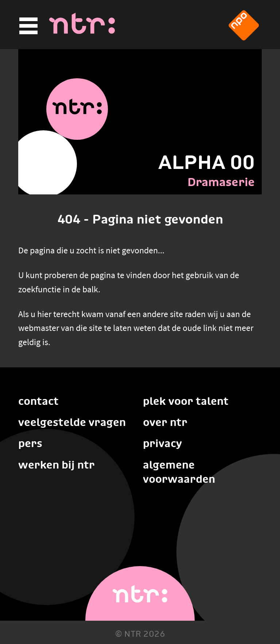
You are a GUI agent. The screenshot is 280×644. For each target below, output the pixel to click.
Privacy (162, 443)
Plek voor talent (186, 401)
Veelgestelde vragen (72, 422)
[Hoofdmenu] (27, 26)
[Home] (82, 32)
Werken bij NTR (57, 465)
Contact (38, 401)
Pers (30, 443)
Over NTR (165, 422)
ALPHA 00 (207, 162)
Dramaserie (221, 182)
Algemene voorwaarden (179, 472)
